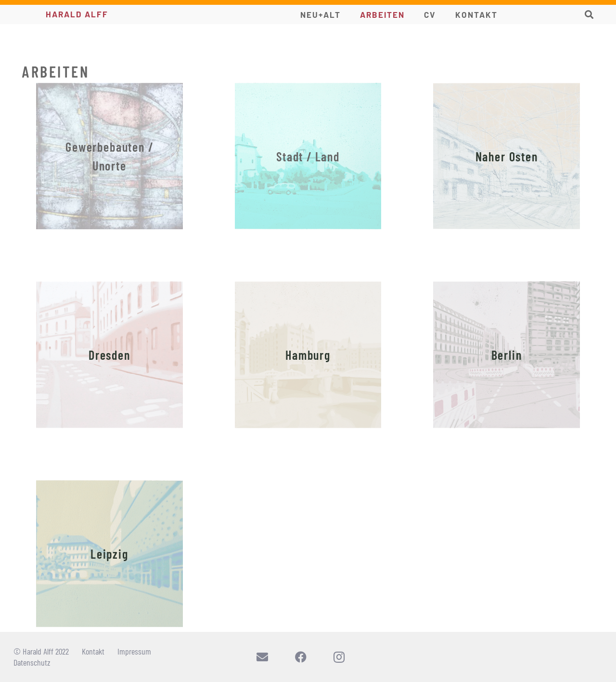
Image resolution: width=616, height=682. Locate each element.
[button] (589, 14)
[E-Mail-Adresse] (262, 657)
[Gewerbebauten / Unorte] (109, 156)
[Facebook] (301, 657)
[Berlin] (507, 355)
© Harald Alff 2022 (41, 651)
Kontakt (93, 651)
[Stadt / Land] (308, 156)
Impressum (134, 651)
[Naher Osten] (507, 156)
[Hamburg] (308, 355)
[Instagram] (339, 657)
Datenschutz (32, 662)
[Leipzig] (109, 554)
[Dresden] (109, 355)
